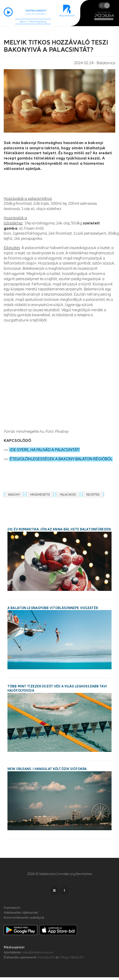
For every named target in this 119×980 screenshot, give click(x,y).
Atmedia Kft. (46, 957)
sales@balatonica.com (38, 952)
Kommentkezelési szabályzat (24, 918)
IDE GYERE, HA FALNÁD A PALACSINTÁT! (44, 450)
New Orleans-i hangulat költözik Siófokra (47, 769)
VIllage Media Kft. (72, 957)
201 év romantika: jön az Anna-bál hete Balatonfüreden (59, 529)
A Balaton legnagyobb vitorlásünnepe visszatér (53, 608)
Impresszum (12, 908)
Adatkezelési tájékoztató (21, 913)
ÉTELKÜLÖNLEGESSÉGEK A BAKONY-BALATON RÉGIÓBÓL (61, 459)
